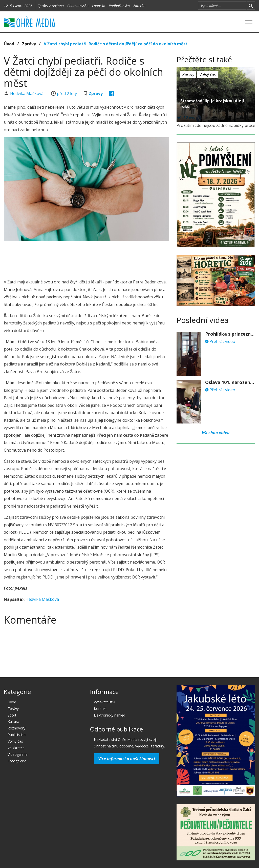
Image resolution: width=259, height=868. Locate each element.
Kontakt (100, 709)
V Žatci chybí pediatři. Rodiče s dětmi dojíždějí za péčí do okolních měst (116, 44)
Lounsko (99, 6)
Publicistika (17, 735)
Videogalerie (18, 754)
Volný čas (208, 74)
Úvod (9, 44)
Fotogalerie (17, 761)
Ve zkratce (16, 748)
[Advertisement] (96, 258)
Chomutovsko (78, 6)
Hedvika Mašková (27, 93)
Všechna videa (216, 433)
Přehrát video (220, 341)
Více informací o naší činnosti (127, 759)
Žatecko (139, 6)
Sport (12, 715)
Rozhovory (16, 728)
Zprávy (29, 44)
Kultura (13, 721)
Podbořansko (119, 6)
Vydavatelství (104, 702)
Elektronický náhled (110, 715)
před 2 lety (67, 93)
